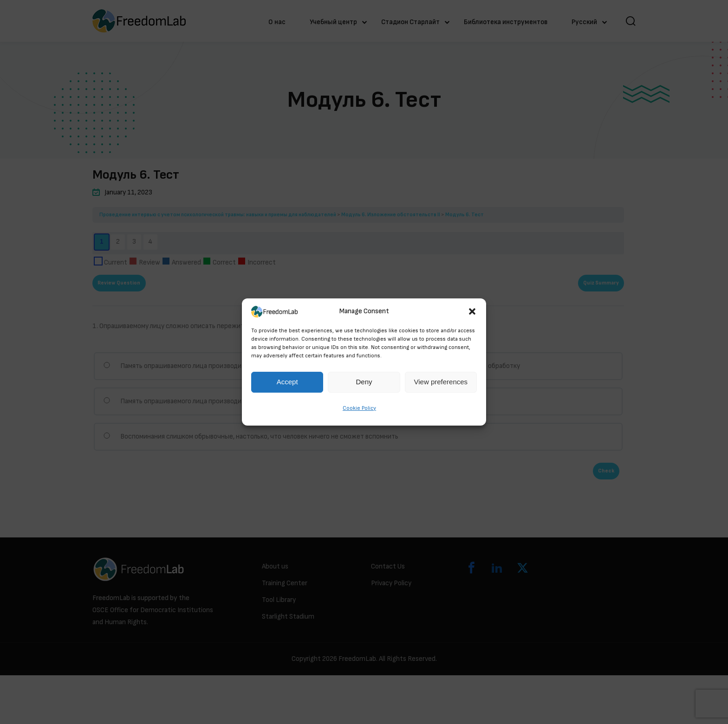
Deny (364, 382)
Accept (287, 382)
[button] (472, 311)
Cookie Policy (359, 408)
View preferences (441, 382)
